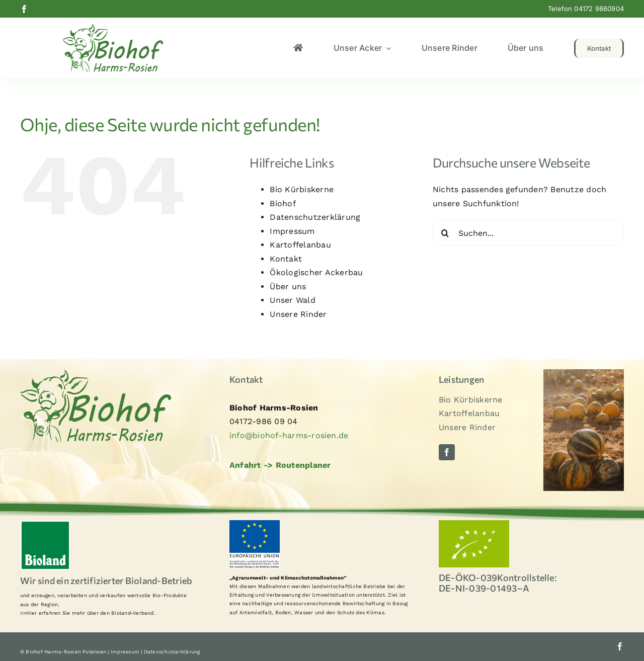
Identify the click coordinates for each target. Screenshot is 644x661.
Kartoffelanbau (300, 245)
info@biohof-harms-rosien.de (289, 435)
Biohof (283, 203)
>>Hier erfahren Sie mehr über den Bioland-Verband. (88, 613)
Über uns (288, 286)
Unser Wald (292, 300)
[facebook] (24, 9)
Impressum (292, 231)
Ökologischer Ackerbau (316, 272)
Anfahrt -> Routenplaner (280, 465)
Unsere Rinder (298, 314)
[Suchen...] (528, 233)
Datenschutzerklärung (315, 217)
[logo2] (113, 27)
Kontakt (286, 259)
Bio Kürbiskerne (302, 189)
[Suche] (445, 233)
